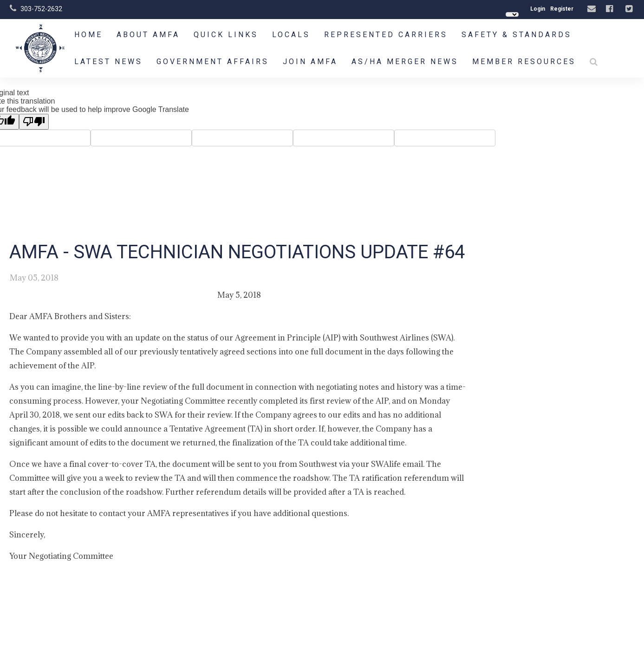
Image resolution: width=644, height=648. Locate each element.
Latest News (108, 62)
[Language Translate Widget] (512, 14)
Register (562, 9)
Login (538, 9)
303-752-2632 (41, 9)
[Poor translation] (34, 122)
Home (88, 35)
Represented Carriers (386, 35)
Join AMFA (310, 62)
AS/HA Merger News (405, 62)
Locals (291, 35)
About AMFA (148, 35)
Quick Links (226, 35)
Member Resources (524, 62)
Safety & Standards (517, 35)
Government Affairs (213, 62)
